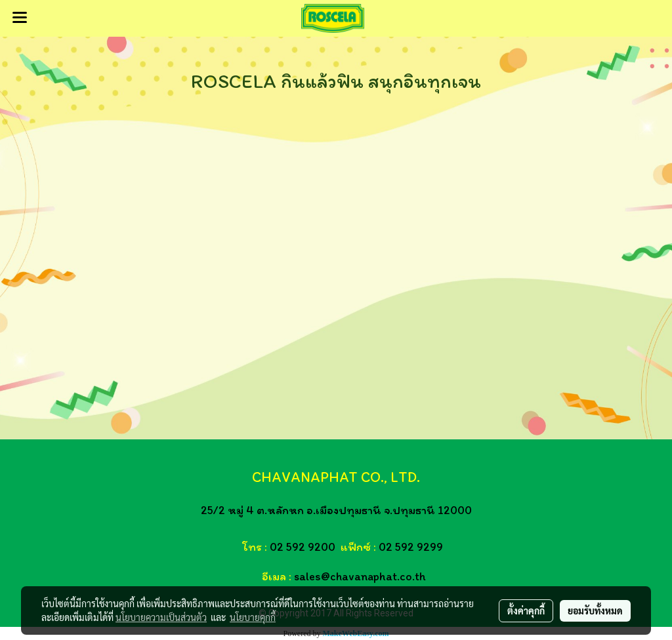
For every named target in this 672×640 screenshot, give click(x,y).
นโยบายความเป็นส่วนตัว (161, 617)
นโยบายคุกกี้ (253, 617)
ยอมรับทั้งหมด (595, 610)
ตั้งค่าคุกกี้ (526, 610)
